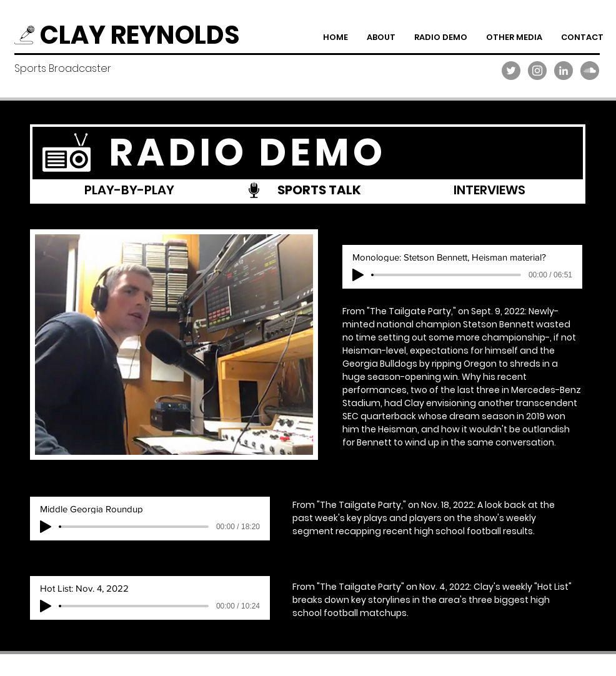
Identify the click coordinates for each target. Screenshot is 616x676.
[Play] (358, 275)
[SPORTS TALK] (319, 190)
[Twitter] (511, 71)
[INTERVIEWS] (489, 190)
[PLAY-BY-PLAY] (129, 190)
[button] (441, 37)
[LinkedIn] (564, 71)
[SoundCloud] (590, 71)
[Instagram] (537, 71)
